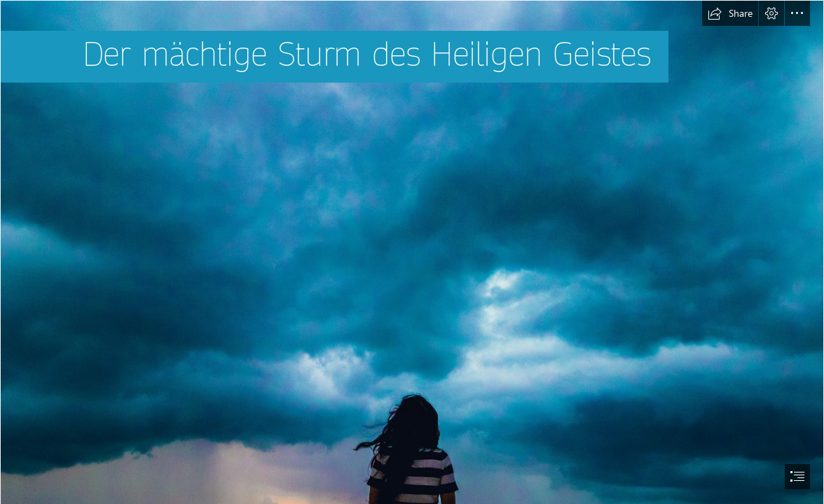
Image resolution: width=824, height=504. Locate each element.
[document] (412, 252)
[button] (730, 13)
